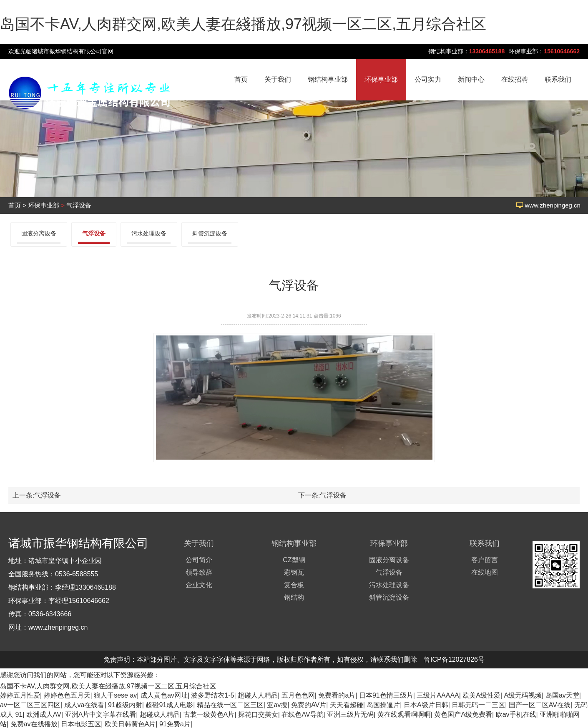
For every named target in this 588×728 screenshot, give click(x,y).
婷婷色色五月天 (67, 695)
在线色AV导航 (302, 714)
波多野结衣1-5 (212, 695)
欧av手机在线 (516, 714)
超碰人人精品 (258, 695)
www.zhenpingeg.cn (553, 205)
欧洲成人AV (44, 714)
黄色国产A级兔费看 (463, 714)
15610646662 (562, 51)
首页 (241, 79)
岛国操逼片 (383, 705)
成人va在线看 (84, 705)
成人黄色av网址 (164, 695)
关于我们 (278, 79)
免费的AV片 (309, 705)
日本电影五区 (81, 724)
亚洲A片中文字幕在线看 (101, 714)
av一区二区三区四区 (30, 705)
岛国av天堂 (562, 695)
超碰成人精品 (160, 714)
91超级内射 (125, 705)
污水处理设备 (149, 233)
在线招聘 (515, 79)
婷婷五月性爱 (20, 695)
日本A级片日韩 (426, 705)
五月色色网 (298, 695)
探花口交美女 (258, 714)
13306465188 (487, 51)
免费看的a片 (337, 695)
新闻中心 (471, 79)
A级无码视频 (523, 695)
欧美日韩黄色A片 (130, 724)
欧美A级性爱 (481, 695)
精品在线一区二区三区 (230, 705)
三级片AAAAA (438, 695)
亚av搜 (277, 705)
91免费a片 (175, 724)
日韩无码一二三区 (478, 705)
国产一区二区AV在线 (540, 705)
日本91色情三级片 (386, 695)
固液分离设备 (39, 233)
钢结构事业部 (328, 79)
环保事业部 (381, 79)
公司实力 (428, 79)
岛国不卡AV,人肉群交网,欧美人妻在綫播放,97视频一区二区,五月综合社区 (243, 24)
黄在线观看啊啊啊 (404, 714)
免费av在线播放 (34, 724)
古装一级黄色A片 (209, 714)
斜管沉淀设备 (210, 233)
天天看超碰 (347, 705)
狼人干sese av (115, 695)
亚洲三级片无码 (350, 714)
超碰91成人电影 (169, 705)
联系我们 (558, 79)
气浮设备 (79, 205)
